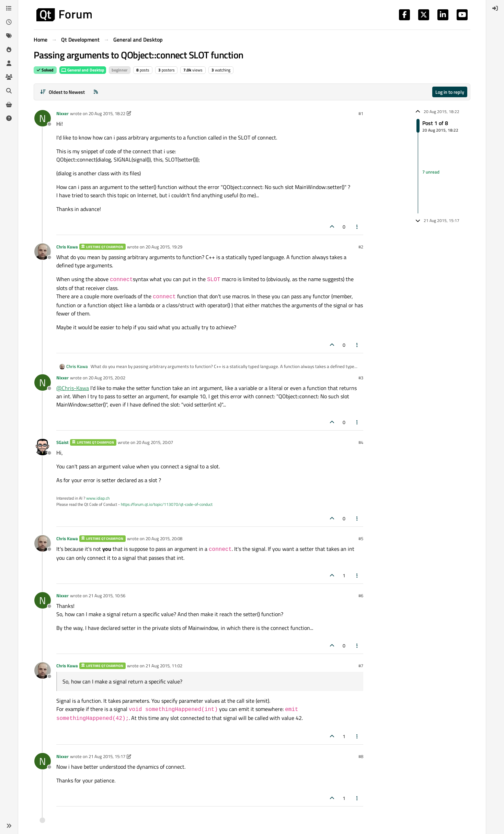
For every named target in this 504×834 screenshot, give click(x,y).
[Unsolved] (9, 118)
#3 (361, 378)
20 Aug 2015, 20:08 (164, 538)
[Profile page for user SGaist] (43, 447)
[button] (9, 826)
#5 (361, 538)
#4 (361, 442)
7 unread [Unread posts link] (431, 172)
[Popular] (9, 49)
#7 (361, 666)
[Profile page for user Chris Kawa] (43, 252)
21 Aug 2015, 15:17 (107, 756)
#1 (361, 113)
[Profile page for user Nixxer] (43, 118)
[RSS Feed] (96, 92)
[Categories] (9, 8)
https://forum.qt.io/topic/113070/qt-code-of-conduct (167, 504)
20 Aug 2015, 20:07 (155, 442)
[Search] (9, 91)
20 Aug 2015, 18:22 (107, 113)
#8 (361, 756)
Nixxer (62, 113)
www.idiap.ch (98, 498)
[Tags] (9, 36)
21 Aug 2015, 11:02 (164, 666)
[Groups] (9, 77)
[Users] (9, 63)
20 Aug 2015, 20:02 (107, 378)
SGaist (62, 442)
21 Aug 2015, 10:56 (107, 596)
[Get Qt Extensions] (9, 104)
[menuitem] (495, 8)
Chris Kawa (67, 247)
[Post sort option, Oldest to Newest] (62, 92)
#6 (361, 596)
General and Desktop (83, 70)
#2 (361, 247)
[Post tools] (357, 227)
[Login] (495, 8)
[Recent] (9, 22)
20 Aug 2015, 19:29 (164, 247)
